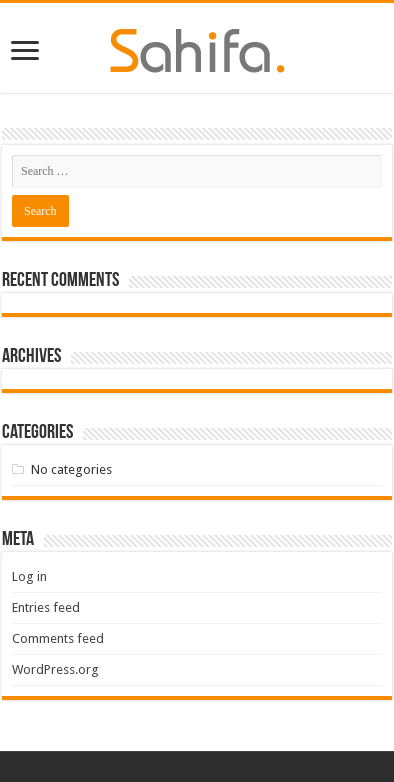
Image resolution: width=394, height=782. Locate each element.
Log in (29, 576)
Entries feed (46, 607)
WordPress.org (55, 669)
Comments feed (58, 638)
